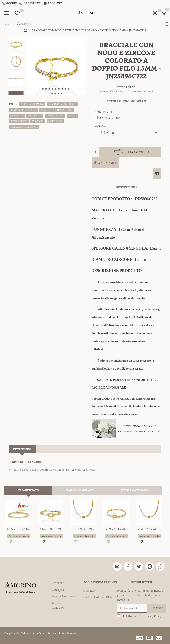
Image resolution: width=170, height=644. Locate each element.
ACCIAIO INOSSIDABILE (62, 104)
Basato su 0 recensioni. (112, 91)
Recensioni (22, 449)
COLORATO (55, 121)
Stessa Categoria (135, 491)
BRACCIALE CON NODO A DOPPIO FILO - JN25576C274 (52, 529)
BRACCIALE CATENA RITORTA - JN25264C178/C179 (19, 529)
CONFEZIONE (104, 112)
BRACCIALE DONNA (32, 104)
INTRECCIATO (19, 121)
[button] (43, 89)
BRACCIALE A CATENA (23, 110)
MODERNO (35, 115)
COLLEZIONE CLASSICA (24, 127)
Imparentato (28, 491)
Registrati (55, 470)
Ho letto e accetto (140, 615)
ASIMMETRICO (55, 115)
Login (36, 470)
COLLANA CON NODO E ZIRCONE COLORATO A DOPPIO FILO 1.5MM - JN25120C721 (150, 529)
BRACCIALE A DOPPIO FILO (57, 110)
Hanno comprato (80, 491)
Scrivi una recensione (142, 91)
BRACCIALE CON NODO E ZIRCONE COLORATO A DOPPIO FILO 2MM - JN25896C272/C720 (117, 529)
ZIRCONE (38, 121)
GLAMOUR (17, 115)
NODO (73, 115)
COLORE (101, 126)
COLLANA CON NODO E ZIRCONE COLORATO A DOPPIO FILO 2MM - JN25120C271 (84, 529)
